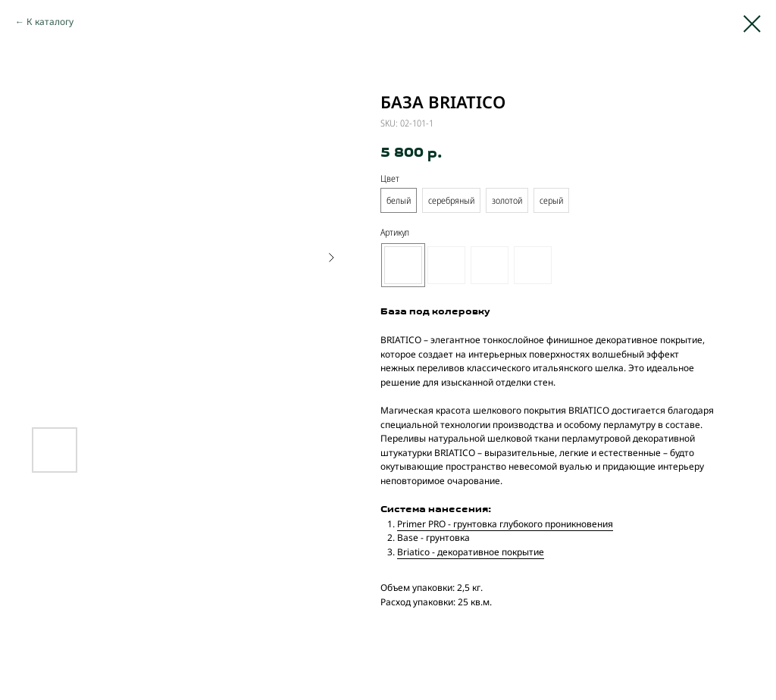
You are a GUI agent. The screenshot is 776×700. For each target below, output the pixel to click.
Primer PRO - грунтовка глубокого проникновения (505, 524)
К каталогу (50, 22)
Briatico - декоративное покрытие (471, 552)
